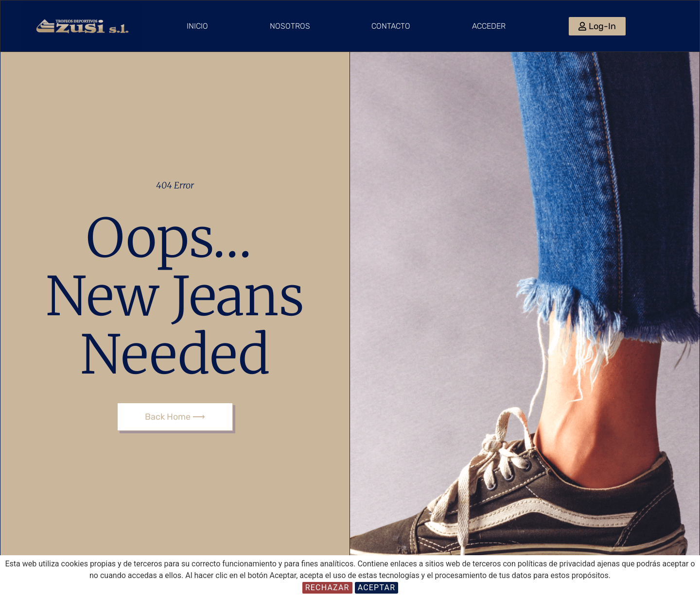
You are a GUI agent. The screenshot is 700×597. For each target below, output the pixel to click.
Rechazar (327, 588)
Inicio (197, 26)
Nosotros (290, 26)
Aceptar (377, 588)
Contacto (391, 26)
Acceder (489, 26)
